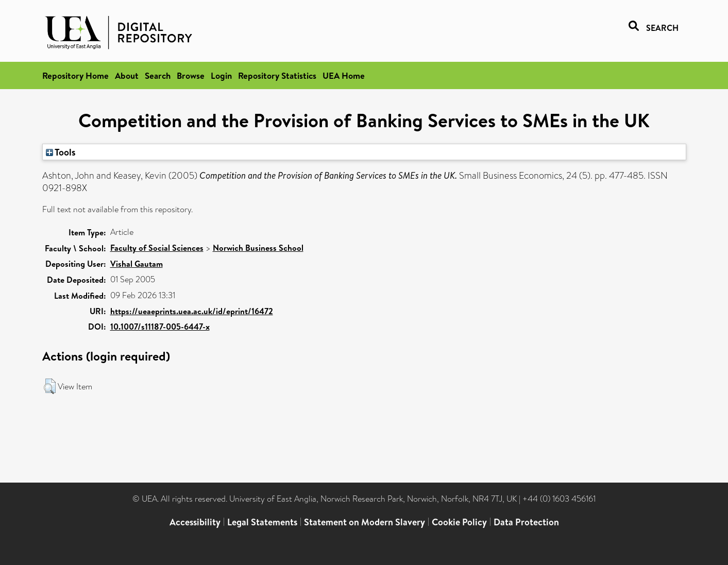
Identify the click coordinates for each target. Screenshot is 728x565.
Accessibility (195, 522)
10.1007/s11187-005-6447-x (160, 327)
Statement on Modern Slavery (365, 522)
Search (158, 75)
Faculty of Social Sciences (157, 248)
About (127, 75)
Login (221, 75)
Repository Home (75, 75)
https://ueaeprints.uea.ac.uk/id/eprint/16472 (192, 311)
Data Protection (526, 522)
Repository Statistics (277, 75)
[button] (50, 386)
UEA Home (344, 75)
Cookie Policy (459, 522)
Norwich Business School (258, 248)
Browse (191, 75)
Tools (61, 152)
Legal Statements (262, 522)
